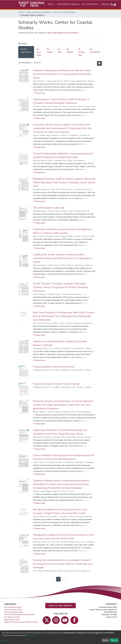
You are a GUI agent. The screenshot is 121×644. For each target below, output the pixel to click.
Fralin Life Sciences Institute (38, 12)
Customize (6, 640)
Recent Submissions (26, 51)
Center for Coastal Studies (64, 12)
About (51, 4)
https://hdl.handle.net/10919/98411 (63, 33)
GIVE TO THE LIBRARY (61, 605)
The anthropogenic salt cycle (49, 208)
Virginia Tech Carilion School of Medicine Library (21, 622)
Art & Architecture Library (13, 607)
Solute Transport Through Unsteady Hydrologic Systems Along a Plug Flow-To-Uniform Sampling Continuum (61, 287)
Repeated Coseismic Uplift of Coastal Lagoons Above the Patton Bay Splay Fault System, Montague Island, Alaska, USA (64, 182)
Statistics (105, 4)
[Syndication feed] (99, 63)
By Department (95, 51)
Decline (105, 640)
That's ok (114, 640)
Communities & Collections (68, 4)
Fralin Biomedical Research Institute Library (19, 615)
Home (21, 12)
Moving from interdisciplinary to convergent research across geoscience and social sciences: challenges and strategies (63, 564)
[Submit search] (112, 5)
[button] (115, 5)
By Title (60, 51)
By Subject (70, 51)
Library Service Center (12, 619)
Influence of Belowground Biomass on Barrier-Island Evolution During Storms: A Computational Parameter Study (62, 74)
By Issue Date (39, 52)
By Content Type (81, 52)
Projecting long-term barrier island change (56, 384)
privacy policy (32, 635)
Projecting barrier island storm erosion (54, 367)
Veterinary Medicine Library (13, 612)
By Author (50, 51)
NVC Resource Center (12, 617)
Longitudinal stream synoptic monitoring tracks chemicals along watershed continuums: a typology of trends (62, 258)
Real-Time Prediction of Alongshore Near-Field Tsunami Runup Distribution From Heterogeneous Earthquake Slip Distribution (64, 316)
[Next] (67, 579)
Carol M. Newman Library (13, 610)
